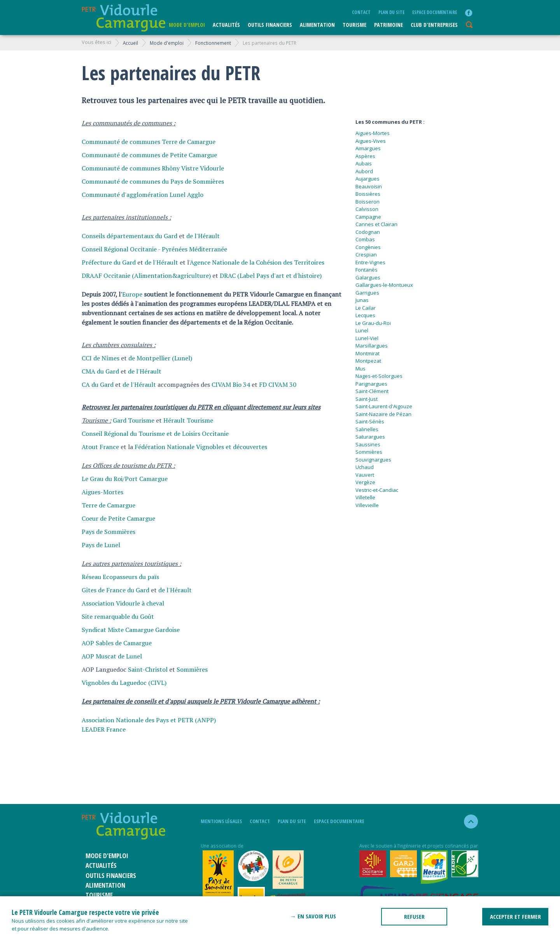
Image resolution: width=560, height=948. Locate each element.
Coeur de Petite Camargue (118, 518)
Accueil (130, 43)
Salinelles (367, 429)
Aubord (364, 171)
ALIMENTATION (317, 25)
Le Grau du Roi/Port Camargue (125, 479)
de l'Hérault (203, 236)
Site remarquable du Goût (118, 616)
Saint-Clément (372, 391)
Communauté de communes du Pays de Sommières (153, 181)
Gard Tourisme (134, 420)
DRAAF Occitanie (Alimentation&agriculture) (146, 276)
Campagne (368, 217)
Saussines (368, 444)
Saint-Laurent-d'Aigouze (384, 406)
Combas (365, 239)
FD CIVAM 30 (278, 384)
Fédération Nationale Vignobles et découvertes (201, 447)
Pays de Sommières (108, 532)
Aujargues (367, 179)
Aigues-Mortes (102, 492)
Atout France (100, 447)
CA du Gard (98, 384)
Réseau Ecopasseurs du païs (120, 577)
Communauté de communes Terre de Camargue (149, 142)
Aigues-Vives (371, 141)
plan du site (391, 12)
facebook (469, 13)
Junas (362, 300)
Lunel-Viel (367, 338)
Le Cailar (366, 308)
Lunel (362, 330)
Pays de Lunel (101, 545)
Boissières (368, 194)
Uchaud (365, 467)
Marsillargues (372, 346)
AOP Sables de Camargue (117, 643)
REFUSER (414, 916)
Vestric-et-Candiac (377, 490)
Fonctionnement (213, 43)
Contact (361, 12)
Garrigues (367, 293)
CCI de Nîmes (101, 358)
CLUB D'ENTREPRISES (434, 25)
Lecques (365, 315)
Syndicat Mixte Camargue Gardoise (131, 630)
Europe (132, 294)
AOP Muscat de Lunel (112, 656)
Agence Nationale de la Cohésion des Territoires (257, 262)
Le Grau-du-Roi (373, 323)
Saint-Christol (148, 669)
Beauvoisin (369, 186)
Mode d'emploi (187, 25)
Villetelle (365, 497)
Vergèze (365, 482)
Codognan (368, 232)
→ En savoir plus (313, 916)
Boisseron (367, 202)
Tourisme (354, 25)
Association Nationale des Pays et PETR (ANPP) (149, 720)
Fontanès (367, 270)
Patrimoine (388, 25)
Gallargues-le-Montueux (384, 285)
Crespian (366, 255)
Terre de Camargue (108, 505)
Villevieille (367, 505)
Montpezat (368, 361)
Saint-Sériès (370, 421)
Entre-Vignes (370, 262)
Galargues (368, 277)
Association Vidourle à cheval (123, 603)
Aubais (364, 163)
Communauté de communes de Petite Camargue (149, 155)
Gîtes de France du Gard (115, 590)
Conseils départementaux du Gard (129, 236)
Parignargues (371, 384)
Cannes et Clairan (376, 224)
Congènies (368, 247)
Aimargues (368, 148)
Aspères (365, 156)
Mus (360, 369)
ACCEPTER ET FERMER (515, 916)
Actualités (226, 25)
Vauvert (365, 475)
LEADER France (104, 729)
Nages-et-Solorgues (379, 376)
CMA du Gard (100, 371)
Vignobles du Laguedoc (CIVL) (124, 683)
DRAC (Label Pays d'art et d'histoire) (271, 276)
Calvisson (367, 209)
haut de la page (468, 822)
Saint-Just (367, 399)
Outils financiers (270, 25)
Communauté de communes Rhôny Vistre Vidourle (153, 168)
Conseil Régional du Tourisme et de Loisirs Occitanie (155, 434)
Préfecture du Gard (109, 262)
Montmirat (367, 353)
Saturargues (370, 437)
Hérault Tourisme (188, 420)
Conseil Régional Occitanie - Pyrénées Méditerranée (154, 249)
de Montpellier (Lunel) (160, 358)
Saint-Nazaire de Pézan (383, 414)
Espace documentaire (435, 12)
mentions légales (221, 821)
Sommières (192, 669)
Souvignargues (373, 460)
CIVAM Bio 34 (231, 384)
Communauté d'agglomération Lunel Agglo (143, 195)
